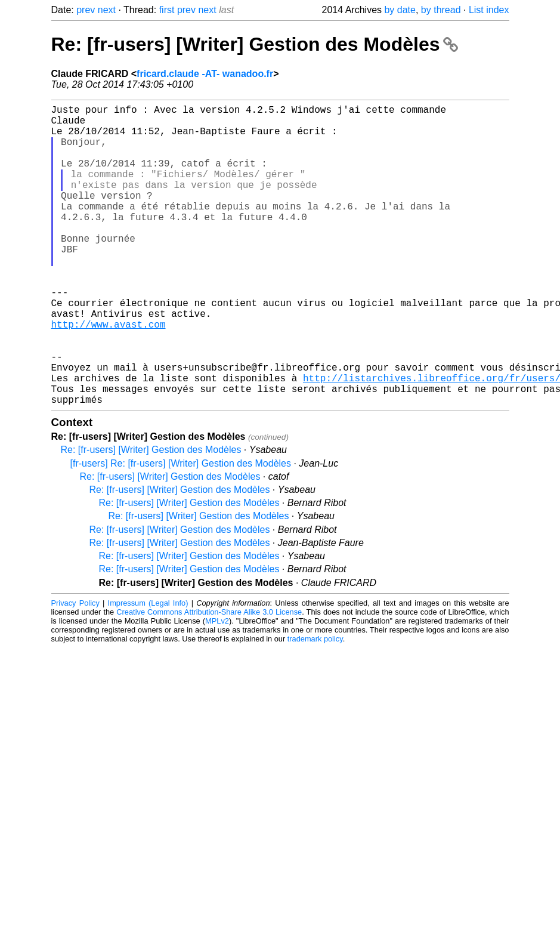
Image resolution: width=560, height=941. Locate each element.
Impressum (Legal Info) (148, 670)
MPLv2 (217, 688)
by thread (441, 10)
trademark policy (315, 706)
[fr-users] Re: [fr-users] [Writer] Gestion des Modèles (181, 530)
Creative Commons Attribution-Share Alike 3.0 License (209, 679)
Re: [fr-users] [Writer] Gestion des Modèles (255, 44)
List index (489, 10)
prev (86, 10)
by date (400, 10)
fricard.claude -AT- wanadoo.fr (205, 74)
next (107, 10)
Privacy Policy (75, 670)
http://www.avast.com (109, 374)
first (167, 10)
